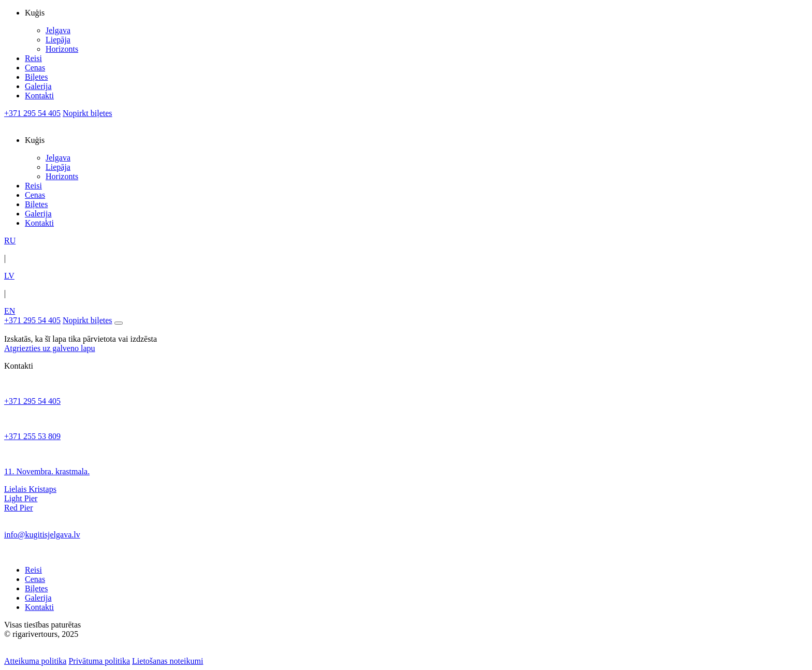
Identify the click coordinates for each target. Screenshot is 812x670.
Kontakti (39, 96)
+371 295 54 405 (32, 113)
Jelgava (58, 30)
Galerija (38, 86)
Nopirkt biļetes (88, 113)
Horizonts (62, 49)
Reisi (33, 58)
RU (10, 241)
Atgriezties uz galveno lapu (50, 348)
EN (10, 311)
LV (9, 276)
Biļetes (36, 77)
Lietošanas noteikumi (168, 661)
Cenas (35, 68)
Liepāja (58, 40)
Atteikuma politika (35, 661)
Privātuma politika (99, 661)
